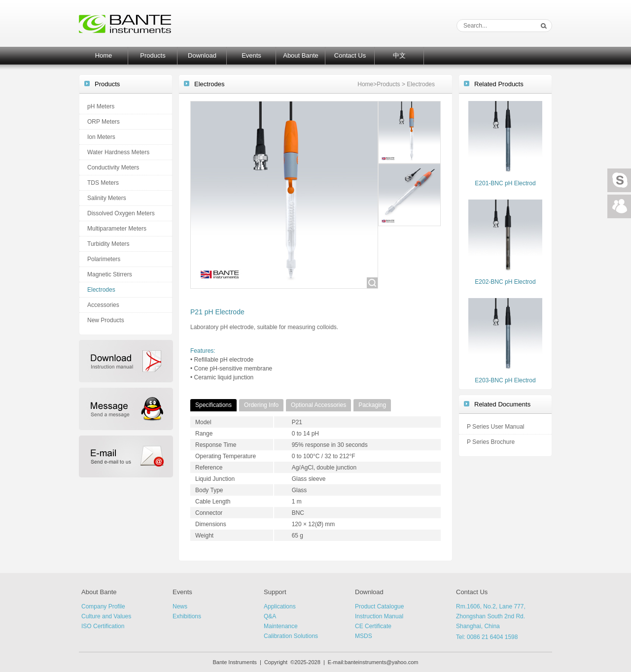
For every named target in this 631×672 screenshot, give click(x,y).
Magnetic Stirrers (110, 274)
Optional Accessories (318, 405)
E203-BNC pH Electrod (505, 380)
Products (153, 55)
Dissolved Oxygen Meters (121, 213)
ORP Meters (104, 122)
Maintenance (281, 626)
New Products (106, 320)
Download (202, 55)
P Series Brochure (491, 442)
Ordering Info (261, 405)
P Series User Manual (496, 427)
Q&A (270, 616)
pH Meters (101, 106)
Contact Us (350, 55)
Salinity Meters (107, 198)
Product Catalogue (379, 606)
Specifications (213, 405)
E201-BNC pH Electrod (505, 183)
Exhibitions (187, 616)
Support (275, 592)
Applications (280, 606)
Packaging (372, 405)
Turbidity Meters (108, 244)
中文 (399, 55)
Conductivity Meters (113, 168)
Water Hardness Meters (118, 152)
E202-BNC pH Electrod (505, 282)
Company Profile (103, 606)
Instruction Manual (379, 616)
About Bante (301, 55)
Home (104, 55)
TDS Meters (103, 183)
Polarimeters (104, 259)
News (180, 606)
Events (251, 55)
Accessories (103, 305)
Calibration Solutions (291, 636)
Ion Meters (101, 137)
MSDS (364, 636)
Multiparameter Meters (117, 229)
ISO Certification (103, 626)
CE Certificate (373, 626)
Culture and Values (106, 616)
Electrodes (101, 290)
